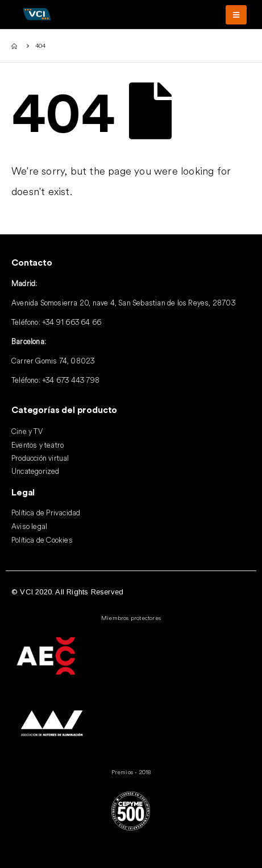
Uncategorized (36, 471)
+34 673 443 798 (71, 380)
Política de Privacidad (46, 512)
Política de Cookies (42, 540)
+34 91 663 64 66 (72, 322)
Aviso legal (29, 526)
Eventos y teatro (38, 445)
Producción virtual (40, 458)
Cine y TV (27, 431)
